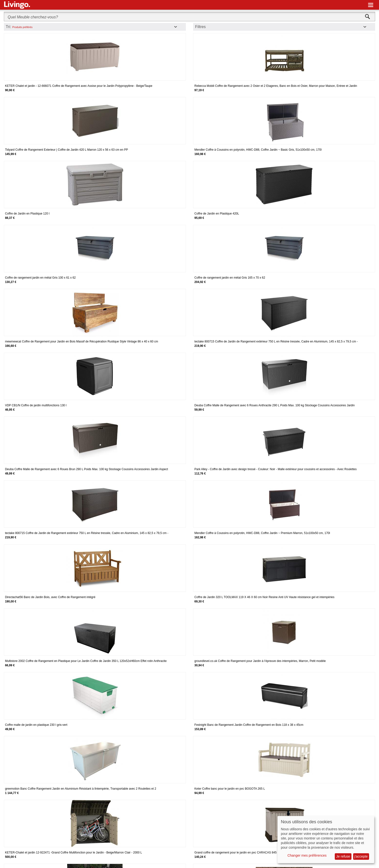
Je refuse (343, 856)
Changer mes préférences (307, 855)
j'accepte (361, 856)
